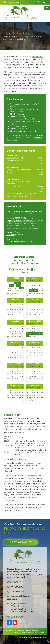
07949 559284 (15, 592)
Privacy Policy (21, 633)
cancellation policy (18, 241)
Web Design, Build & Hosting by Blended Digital (32, 638)
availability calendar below (26, 211)
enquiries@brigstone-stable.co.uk (20, 221)
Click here (11, 235)
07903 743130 (21, 218)
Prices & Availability (13, 2)
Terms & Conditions (36, 633)
